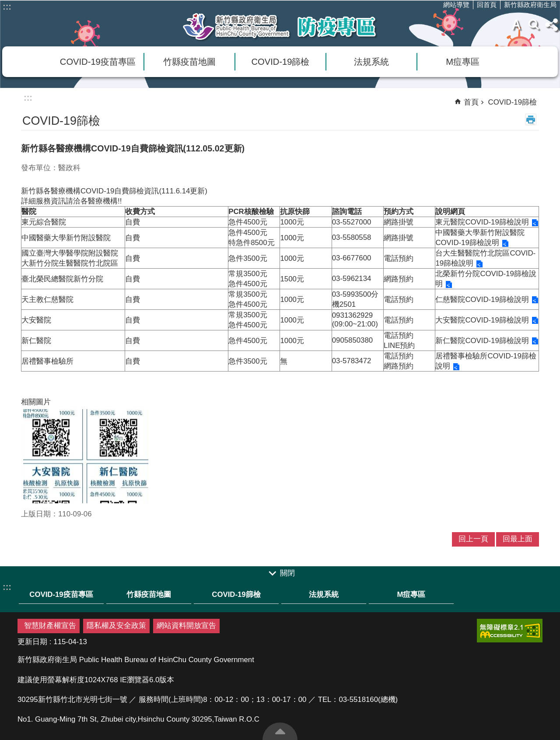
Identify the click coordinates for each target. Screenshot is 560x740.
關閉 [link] (287, 573)
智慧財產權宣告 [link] (50, 626)
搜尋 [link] (534, 25)
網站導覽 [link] (456, 5)
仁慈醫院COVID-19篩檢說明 (482, 300)
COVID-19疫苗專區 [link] (98, 62)
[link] (86, 456)
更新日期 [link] (32, 642)
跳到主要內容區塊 (5, 5)
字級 (516, 25)
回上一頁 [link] (473, 539)
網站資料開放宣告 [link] (186, 626)
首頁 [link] (471, 102)
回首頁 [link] (487, 5)
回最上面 (280, 731)
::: (7, 7)
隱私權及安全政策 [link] (116, 626)
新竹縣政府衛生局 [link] (530, 5)
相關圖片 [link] (36, 402)
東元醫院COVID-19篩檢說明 (482, 222)
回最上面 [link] (518, 539)
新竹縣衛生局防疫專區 (280, 27)
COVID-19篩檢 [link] (281, 62)
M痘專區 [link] (463, 62)
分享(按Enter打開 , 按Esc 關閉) (551, 25)
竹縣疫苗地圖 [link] (189, 62)
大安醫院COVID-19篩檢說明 (482, 320)
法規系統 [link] (371, 62)
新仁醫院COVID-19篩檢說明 (482, 341)
